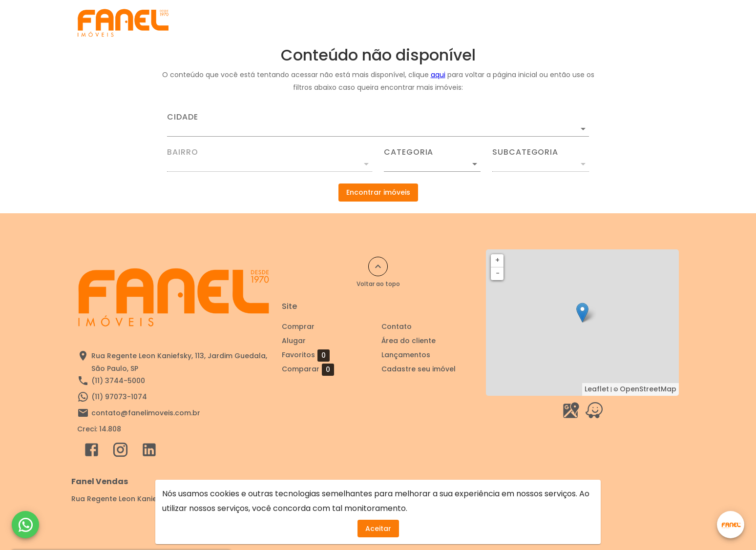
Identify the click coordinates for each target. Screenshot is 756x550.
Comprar (399, 23)
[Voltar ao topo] (378, 266)
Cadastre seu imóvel (326, 23)
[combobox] (378, 125)
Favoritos (306, 355)
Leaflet (597, 389)
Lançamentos (406, 355)
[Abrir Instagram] (120, 452)
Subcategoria (525, 152)
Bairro (183, 152)
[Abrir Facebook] (92, 452)
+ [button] (497, 260)
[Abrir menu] (663, 23)
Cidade (183, 117)
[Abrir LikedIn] (149, 452)
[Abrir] (583, 129)
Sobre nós (496, 23)
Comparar (308, 369)
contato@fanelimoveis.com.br (146, 413)
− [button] (498, 273)
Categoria (409, 152)
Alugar (447, 23)
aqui (438, 75)
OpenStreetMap (648, 389)
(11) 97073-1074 (119, 397)
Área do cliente (611, 23)
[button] (432, 164)
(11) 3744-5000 (118, 381)
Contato (549, 23)
